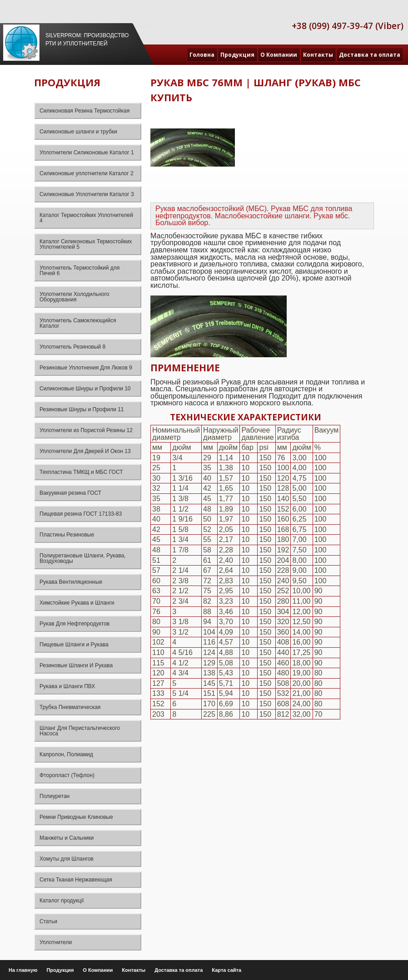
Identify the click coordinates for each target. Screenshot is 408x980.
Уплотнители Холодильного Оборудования (75, 297)
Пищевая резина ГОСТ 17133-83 (81, 514)
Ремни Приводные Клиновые (76, 817)
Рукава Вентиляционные (71, 582)
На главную (23, 970)
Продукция (237, 55)
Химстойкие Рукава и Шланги (77, 603)
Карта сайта (226, 970)
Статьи (48, 921)
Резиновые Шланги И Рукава (76, 665)
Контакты (318, 55)
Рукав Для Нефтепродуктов (75, 624)
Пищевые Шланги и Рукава (74, 645)
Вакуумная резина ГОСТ (70, 493)
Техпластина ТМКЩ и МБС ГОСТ (81, 472)
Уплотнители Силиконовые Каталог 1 (87, 153)
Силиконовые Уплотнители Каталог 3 (87, 194)
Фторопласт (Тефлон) (67, 775)
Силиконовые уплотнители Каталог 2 (87, 173)
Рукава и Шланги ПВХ (67, 686)
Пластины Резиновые (67, 535)
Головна (202, 55)
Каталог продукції (62, 901)
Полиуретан (55, 796)
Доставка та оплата (370, 55)
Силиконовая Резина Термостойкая (85, 111)
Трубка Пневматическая (70, 707)
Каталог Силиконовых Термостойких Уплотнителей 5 (86, 244)
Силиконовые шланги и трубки (78, 132)
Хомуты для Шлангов (67, 859)
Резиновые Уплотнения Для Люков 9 (86, 368)
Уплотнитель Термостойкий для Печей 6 (80, 271)
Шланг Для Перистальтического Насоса (80, 731)
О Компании (279, 55)
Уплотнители (56, 942)
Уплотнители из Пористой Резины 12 (86, 430)
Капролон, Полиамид (66, 754)
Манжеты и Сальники (67, 838)
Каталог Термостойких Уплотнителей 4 (86, 218)
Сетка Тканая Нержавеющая (76, 880)
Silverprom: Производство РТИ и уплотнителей (87, 39)
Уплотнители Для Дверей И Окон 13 (85, 451)
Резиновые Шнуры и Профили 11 (82, 409)
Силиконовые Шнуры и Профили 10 (85, 389)
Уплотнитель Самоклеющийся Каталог (78, 323)
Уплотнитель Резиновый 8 (72, 347)
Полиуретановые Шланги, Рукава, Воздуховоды (82, 558)
